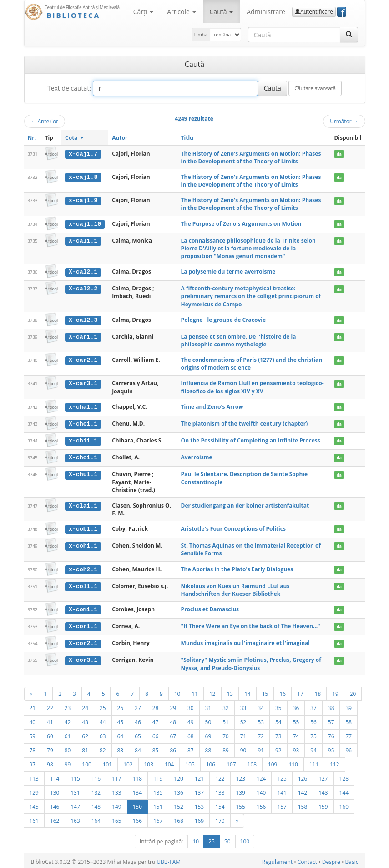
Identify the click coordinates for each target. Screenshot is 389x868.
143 (323, 790)
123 (241, 776)
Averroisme (197, 456)
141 (282, 790)
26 (121, 706)
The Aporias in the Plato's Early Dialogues (237, 568)
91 (261, 748)
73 (278, 734)
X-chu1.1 (83, 473)
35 (278, 706)
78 (33, 748)
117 (116, 776)
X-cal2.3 (83, 320)
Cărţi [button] (143, 12)
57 (331, 720)
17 (300, 691)
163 (75, 818)
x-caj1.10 (85, 224)
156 (261, 804)
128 (344, 776)
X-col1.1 (83, 584)
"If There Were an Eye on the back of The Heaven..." (251, 624)
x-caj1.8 (83, 177)
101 (107, 762)
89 (226, 748)
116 (96, 776)
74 (296, 734)
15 (265, 691)
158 (303, 804)
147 (75, 804)
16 (283, 691)
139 (241, 790)
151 (158, 804)
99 (68, 762)
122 (220, 776)
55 (296, 720)
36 (296, 706)
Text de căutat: (69, 88)
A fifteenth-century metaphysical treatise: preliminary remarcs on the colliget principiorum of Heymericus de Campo (251, 296)
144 (344, 790)
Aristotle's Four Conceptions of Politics (233, 527)
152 (178, 804)
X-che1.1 (83, 423)
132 (96, 790)
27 (138, 706)
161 (34, 818)
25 (103, 706)
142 (303, 790)
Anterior (45, 121)
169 (199, 818)
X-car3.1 (83, 383)
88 (208, 748)
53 (261, 720)
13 (230, 691)
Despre (331, 860)
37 (313, 706)
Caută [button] (222, 12)
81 (85, 748)
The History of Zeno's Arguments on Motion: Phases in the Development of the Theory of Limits (251, 157)
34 (261, 706)
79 (50, 748)
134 (137, 790)
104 (169, 762)
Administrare (266, 12)
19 (335, 691)
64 (121, 734)
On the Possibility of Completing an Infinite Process (251, 439)
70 (226, 734)
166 (137, 818)
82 (103, 748)
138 (220, 790)
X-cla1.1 (83, 504)
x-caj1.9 (83, 200)
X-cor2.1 (83, 641)
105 (190, 762)
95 (331, 748)
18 (318, 691)
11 (195, 691)
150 (137, 804)
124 (261, 776)
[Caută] (349, 35)
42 (68, 720)
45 (121, 720)
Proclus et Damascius (210, 608)
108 (252, 762)
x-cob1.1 (83, 528)
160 (344, 804)
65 (138, 734)
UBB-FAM (169, 860)
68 (191, 734)
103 (149, 762)
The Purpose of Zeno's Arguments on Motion (241, 224)
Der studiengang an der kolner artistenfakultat (245, 504)
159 (323, 804)
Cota (74, 138)
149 (116, 804)
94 (313, 748)
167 (158, 818)
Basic (352, 860)
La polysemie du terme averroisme (228, 272)
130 (55, 790)
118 (137, 776)
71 (243, 734)
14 (248, 691)
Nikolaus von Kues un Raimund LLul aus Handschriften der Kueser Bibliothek (235, 588)
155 (241, 804)
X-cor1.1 (83, 624)
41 (50, 720)
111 (314, 762)
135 (158, 790)
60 (50, 734)
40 (33, 720)
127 (323, 776)
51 (226, 720)
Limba (201, 35)
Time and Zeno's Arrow (212, 406)
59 (33, 734)
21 (33, 706)
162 (55, 818)
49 (191, 720)
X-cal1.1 (83, 240)
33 (243, 706)
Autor (120, 138)
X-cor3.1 (83, 658)
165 (116, 818)
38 (331, 706)
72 (261, 734)
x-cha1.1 (83, 406)
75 (313, 734)
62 (85, 734)
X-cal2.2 (83, 289)
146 (55, 804)
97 (33, 762)
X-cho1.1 (83, 457)
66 (156, 734)
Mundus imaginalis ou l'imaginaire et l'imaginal (245, 641)
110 (293, 762)
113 (34, 776)
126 (303, 776)
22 (50, 706)
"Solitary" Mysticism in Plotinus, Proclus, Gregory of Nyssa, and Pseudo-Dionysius (251, 662)
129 (34, 790)
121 (199, 776)
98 (50, 762)
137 (199, 790)
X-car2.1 (83, 360)
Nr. (32, 138)
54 (278, 720)
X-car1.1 (83, 336)
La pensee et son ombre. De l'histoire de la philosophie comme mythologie (239, 340)
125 (282, 776)
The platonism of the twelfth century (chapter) (245, 423)
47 (156, 720)
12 (212, 691)
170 (220, 818)
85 (156, 748)
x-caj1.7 (83, 154)
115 (75, 776)
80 (68, 748)
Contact (307, 860)
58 (349, 720)
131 (75, 790)
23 (68, 706)
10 (177, 691)
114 (55, 776)
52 (243, 720)
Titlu (187, 138)
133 (116, 790)
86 (173, 748)
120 (178, 776)
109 (273, 762)
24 (85, 706)
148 (96, 804)
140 (261, 790)
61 (68, 734)
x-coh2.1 (83, 568)
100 (86, 762)
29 (173, 706)
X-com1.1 (83, 608)
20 (353, 691)
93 (296, 748)
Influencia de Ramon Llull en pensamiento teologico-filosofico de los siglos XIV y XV (253, 386)
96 (349, 748)
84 (138, 748)
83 (121, 748)
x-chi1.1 (83, 440)
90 (243, 748)
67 (173, 734)
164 (96, 818)
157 (282, 804)
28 (156, 706)
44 (103, 720)
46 (138, 720)
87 (191, 748)
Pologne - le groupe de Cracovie (223, 319)
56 (313, 720)
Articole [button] (181, 12)
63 (103, 734)
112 (334, 762)
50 (208, 720)
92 (278, 748)
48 (173, 720)
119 (158, 776)
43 (85, 720)
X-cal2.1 (83, 272)
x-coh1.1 (83, 544)
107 (231, 762)
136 (178, 790)
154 (220, 804)
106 (211, 762)
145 (34, 804)
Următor (344, 121)
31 (208, 706)
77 (349, 734)
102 (128, 762)
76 (331, 734)
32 (226, 706)
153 (199, 804)
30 (191, 706)
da (339, 154)
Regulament (277, 860)
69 (208, 734)
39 (349, 706)
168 (178, 818)
